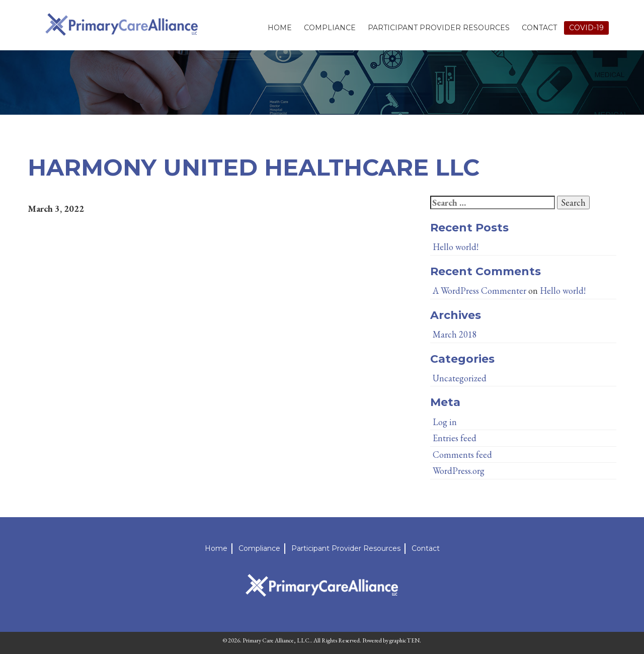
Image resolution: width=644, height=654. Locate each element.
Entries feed (455, 438)
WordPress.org (459, 471)
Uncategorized (460, 378)
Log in (445, 422)
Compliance (330, 28)
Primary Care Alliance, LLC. (277, 640)
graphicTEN (405, 640)
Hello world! (456, 247)
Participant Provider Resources (439, 28)
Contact (539, 28)
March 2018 (455, 334)
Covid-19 (586, 28)
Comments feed (462, 455)
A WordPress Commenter (479, 291)
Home (280, 28)
